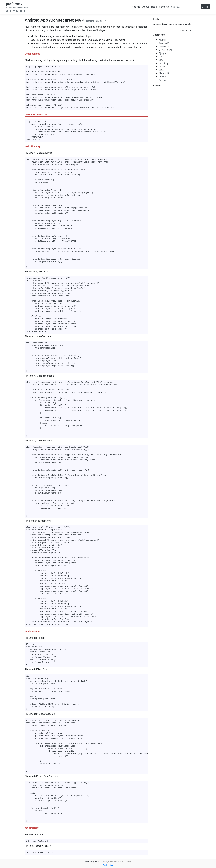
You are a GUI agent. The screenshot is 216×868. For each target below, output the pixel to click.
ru (24, 5)
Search (205, 7)
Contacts (164, 7)
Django (162, 53)
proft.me (13, 4)
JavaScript (164, 63)
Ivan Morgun (91, 862)
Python (162, 77)
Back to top (108, 865)
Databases (164, 47)
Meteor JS (164, 73)
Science (163, 80)
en (22, 5)
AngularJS (164, 43)
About (146, 7)
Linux (162, 70)
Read (154, 7)
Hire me (136, 7)
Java (161, 60)
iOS (161, 57)
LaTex (162, 67)
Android (90, 21)
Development (165, 50)
